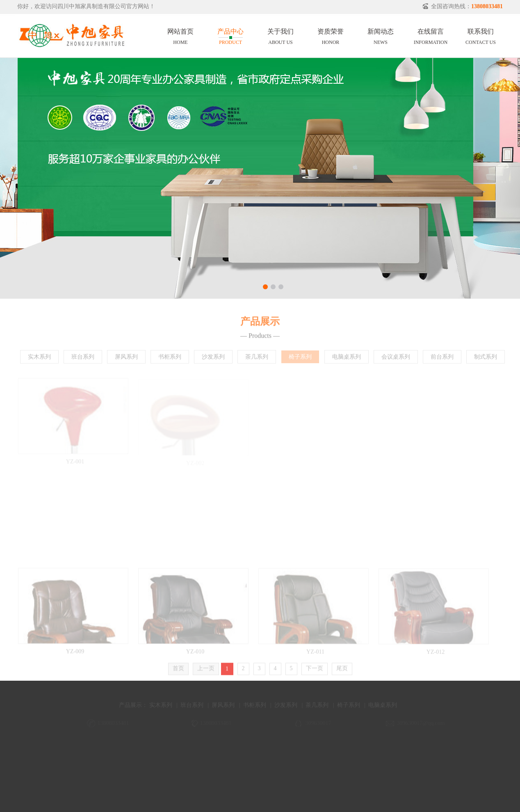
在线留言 (431, 35)
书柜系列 (170, 359)
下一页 (315, 671)
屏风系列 (126, 359)
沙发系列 (213, 359)
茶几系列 (257, 359)
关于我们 (281, 35)
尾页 (342, 671)
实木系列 (39, 359)
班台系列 (83, 359)
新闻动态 (381, 35)
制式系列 (486, 359)
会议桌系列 (396, 359)
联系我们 (481, 35)
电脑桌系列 (347, 359)
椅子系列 (300, 359)
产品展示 (130, 710)
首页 (178, 671)
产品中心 (230, 35)
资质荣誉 (331, 35)
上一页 (206, 671)
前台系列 (442, 359)
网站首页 (180, 35)
